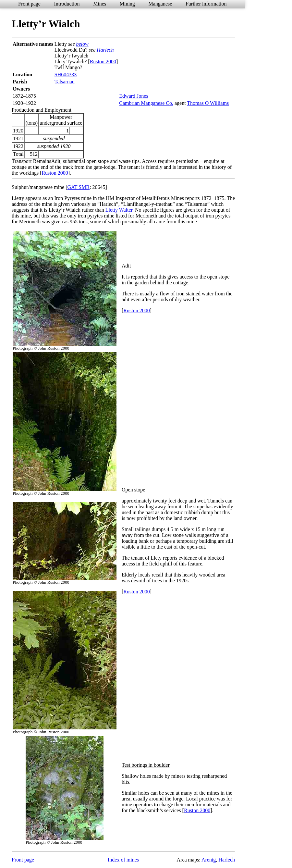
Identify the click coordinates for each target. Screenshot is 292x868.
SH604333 (66, 74)
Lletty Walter (119, 210)
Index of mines (123, 860)
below (82, 44)
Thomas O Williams (208, 103)
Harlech (105, 50)
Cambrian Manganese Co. (146, 103)
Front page (29, 4)
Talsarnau (65, 82)
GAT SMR (79, 187)
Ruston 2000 (103, 62)
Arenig (209, 860)
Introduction (67, 4)
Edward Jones (134, 96)
